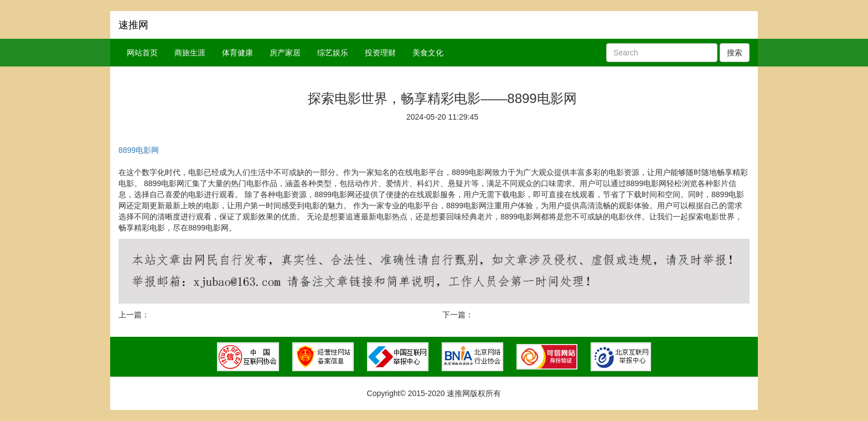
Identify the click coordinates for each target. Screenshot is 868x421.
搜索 (735, 53)
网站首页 (142, 53)
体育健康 (237, 53)
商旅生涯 (190, 53)
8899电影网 (139, 150)
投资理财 (380, 53)
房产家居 (285, 53)
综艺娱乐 (333, 53)
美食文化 (428, 53)
